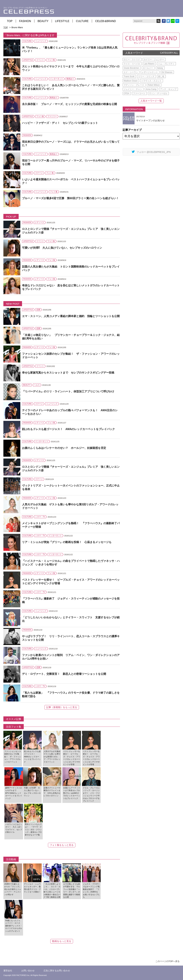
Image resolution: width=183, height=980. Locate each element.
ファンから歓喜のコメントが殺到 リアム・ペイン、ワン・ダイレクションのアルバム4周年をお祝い (71, 657)
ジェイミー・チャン (133, 89)
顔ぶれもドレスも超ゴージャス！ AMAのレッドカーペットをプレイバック (68, 429)
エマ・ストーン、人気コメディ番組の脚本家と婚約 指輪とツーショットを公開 (71, 316)
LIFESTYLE (62, 21)
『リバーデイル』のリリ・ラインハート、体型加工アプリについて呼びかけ (68, 391)
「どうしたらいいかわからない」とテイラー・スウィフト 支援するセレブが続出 (71, 619)
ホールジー (148, 68)
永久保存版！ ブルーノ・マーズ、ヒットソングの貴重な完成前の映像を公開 (69, 104)
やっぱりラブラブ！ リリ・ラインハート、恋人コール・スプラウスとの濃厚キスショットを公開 (71, 638)
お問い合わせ (28, 971)
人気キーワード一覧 (151, 101)
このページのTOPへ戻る (168, 961)
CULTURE (82, 21)
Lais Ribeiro (149, 64)
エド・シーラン (131, 72)
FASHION (25, 21)
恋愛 (38, 310)
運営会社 (8, 971)
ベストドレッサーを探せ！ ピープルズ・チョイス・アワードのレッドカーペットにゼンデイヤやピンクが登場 (71, 582)
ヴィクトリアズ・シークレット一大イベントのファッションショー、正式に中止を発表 (71, 487)
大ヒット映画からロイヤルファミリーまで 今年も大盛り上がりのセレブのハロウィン (71, 68)
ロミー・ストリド (132, 60)
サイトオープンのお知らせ (150, 120)
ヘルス (37, 385)
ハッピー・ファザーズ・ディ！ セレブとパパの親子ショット (60, 123)
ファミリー (52, 116)
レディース (39, 222)
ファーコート (139, 93)
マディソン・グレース (134, 85)
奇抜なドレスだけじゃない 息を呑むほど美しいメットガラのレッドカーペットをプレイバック (71, 287)
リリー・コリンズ (146, 77)
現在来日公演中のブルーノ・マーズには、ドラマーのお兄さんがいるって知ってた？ (71, 144)
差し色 (161, 77)
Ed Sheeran (167, 72)
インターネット (57, 79)
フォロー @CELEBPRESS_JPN (151, 152)
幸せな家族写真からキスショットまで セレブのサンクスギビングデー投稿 (68, 373)
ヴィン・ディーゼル (158, 93)
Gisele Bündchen (131, 68)
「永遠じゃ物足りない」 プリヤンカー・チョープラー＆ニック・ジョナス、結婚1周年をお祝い (71, 337)
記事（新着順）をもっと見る (62, 707)
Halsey (160, 68)
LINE (173, 21)
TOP (10, 21)
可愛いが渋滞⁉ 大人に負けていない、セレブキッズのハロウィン (62, 248)
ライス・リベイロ (132, 64)
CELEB (106, 21)
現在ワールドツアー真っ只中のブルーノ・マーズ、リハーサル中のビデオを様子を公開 (71, 162)
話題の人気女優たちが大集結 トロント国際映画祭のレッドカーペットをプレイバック (71, 268)
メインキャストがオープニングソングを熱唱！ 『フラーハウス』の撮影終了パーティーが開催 (71, 525)
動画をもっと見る (62, 941)
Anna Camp (151, 89)
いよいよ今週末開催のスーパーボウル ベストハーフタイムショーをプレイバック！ (71, 181)
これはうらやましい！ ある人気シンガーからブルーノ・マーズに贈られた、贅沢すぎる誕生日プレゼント (71, 87)
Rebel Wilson (154, 85)
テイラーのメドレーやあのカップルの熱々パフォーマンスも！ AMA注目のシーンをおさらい (70, 412)
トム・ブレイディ (166, 64)
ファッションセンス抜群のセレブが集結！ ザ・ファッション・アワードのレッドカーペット (71, 356)
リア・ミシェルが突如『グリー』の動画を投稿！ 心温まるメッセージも (67, 542)
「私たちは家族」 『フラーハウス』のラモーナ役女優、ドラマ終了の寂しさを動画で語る (71, 694)
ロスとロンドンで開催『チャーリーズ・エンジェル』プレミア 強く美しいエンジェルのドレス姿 (71, 231)
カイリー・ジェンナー (154, 60)
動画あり (70, 79)
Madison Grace (131, 81)
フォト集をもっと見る (62, 845)
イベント (40, 60)
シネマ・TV (40, 517)
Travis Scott (129, 77)
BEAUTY (43, 21)
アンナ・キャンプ (168, 89)
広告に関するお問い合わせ (57, 971)
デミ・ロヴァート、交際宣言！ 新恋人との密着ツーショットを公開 (64, 674)
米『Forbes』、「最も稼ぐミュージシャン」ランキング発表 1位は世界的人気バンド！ (70, 49)
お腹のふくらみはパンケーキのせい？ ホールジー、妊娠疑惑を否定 (64, 448)
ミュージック (41, 41)
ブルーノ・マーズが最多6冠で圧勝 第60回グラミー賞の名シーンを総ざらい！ (70, 198)
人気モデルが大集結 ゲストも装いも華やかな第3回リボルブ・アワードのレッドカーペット (70, 506)
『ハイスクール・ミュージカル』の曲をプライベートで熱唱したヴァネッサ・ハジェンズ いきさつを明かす (71, 563)
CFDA (126, 93)
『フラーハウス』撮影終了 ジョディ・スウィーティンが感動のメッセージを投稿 (71, 600)
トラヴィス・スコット (151, 81)
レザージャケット (150, 72)
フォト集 (51, 60)
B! (177, 21)
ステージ (39, 173)
